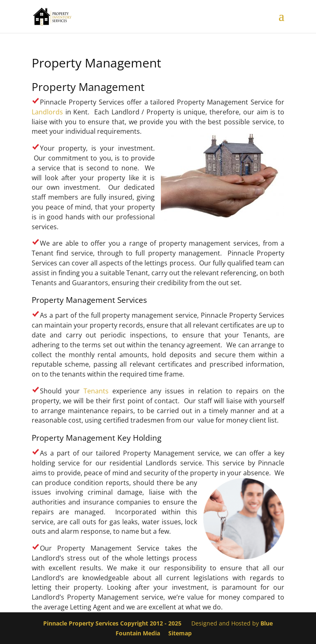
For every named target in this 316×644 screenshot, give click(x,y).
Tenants (96, 391)
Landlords (47, 112)
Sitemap (180, 633)
